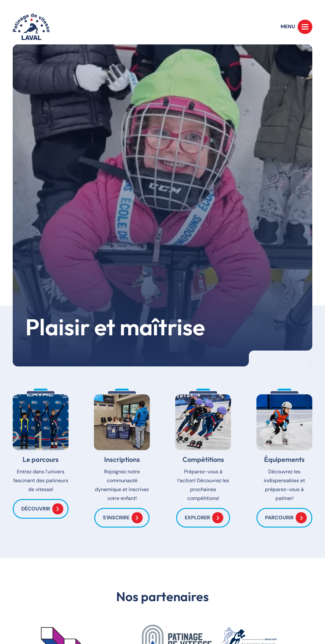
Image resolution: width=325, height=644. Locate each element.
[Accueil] (31, 27)
